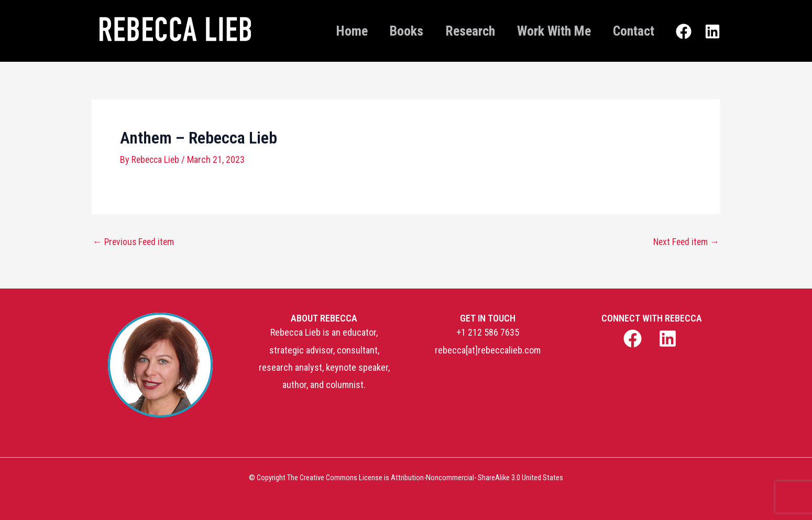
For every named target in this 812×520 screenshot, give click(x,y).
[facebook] (634, 338)
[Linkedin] (712, 32)
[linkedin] (669, 338)
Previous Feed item (135, 241)
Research (457, 31)
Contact (631, 31)
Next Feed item (685, 241)
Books (388, 31)
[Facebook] (684, 32)
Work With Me (546, 31)
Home (328, 31)
